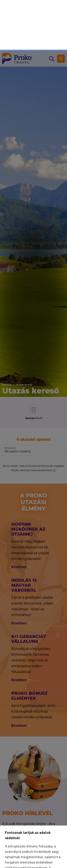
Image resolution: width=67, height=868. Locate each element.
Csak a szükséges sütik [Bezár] (34, 847)
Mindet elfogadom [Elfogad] (33, 859)
